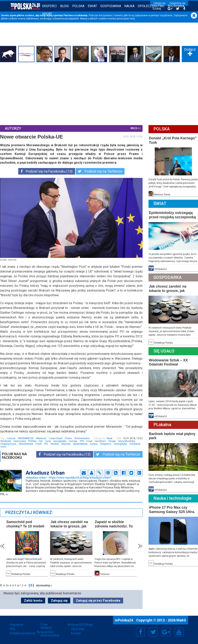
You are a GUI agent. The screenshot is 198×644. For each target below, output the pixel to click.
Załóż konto (33, 600)
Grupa (112, 441)
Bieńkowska (26, 444)
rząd (90, 441)
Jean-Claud (56, 438)
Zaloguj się (159, 3)
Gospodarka (111, 6)
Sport (47, 14)
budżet (55, 444)
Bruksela (6, 441)
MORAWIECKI (26, 438)
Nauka (129, 6)
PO (47, 444)
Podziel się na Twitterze (100, 171)
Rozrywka (176, 6)
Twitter (153, 632)
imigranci (106, 444)
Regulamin (17, 625)
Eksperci (49, 6)
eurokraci (101, 441)
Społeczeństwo (151, 6)
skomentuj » (44, 585)
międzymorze (9, 444)
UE (41, 441)
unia (49, 441)
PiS (82, 441)
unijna (94, 444)
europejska (60, 441)
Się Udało (164, 351)
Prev (2, 546)
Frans (69, 438)
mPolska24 (124, 620)
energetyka (121, 444)
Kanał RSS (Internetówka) (50, 634)
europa (73, 441)
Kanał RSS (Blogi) (82, 625)
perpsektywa (81, 444)
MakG (181, 620)
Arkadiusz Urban (69, 477)
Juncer (12, 438)
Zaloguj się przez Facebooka (98, 600)
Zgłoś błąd (78, 629)
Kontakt (76, 633)
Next (140, 546)
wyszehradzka (127, 441)
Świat (92, 6)
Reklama (46, 628)
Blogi (65, 6)
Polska (78, 6)
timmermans (82, 438)
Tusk (39, 444)
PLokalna (162, 425)
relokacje (135, 444)
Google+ (166, 632)
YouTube (179, 632)
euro (4, 447)
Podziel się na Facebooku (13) (47, 171)
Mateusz (42, 438)
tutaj (132, 19)
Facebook (140, 632)
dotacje (66, 444)
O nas (44, 624)
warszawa (20, 441)
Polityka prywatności (23, 633)
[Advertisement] (99, 93)
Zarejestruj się (177, 3)
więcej (135, 128)
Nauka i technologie (172, 498)
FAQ (12, 629)
